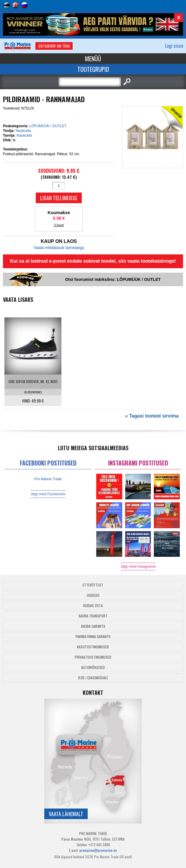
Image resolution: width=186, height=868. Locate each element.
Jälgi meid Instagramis (138, 566)
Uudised (93, 595)
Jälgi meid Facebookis (48, 494)
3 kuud (59, 225)
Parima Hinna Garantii (93, 636)
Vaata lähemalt (66, 814)
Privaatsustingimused (93, 657)
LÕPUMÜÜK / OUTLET (48, 126)
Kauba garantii (93, 626)
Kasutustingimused (93, 647)
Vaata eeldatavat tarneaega (59, 248)
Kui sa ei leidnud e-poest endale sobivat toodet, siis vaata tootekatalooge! (93, 261)
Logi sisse (174, 46)
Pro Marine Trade (48, 479)
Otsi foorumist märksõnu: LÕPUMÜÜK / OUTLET (113, 279)
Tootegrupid (93, 69)
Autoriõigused (93, 667)
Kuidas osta (93, 606)
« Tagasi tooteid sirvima (152, 416)
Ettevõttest (93, 585)
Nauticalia (23, 131)
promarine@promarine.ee (98, 850)
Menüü (93, 59)
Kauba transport (93, 616)
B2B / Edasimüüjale (93, 678)
